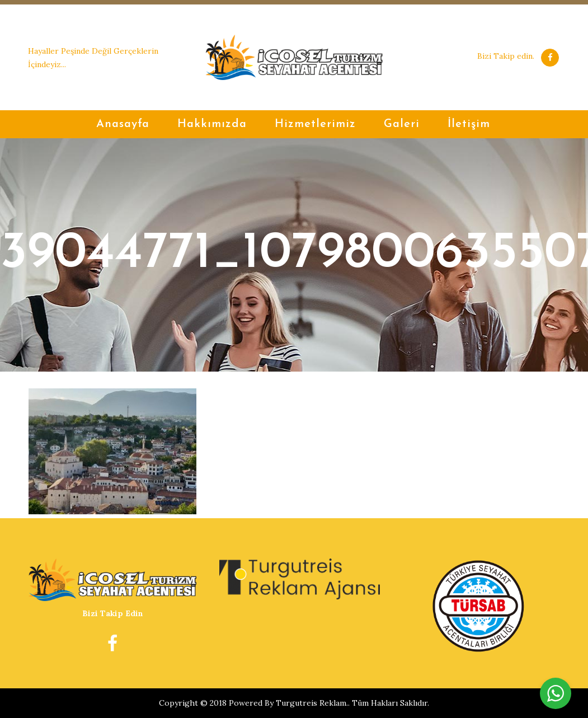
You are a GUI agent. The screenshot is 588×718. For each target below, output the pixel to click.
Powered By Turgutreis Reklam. (288, 703)
